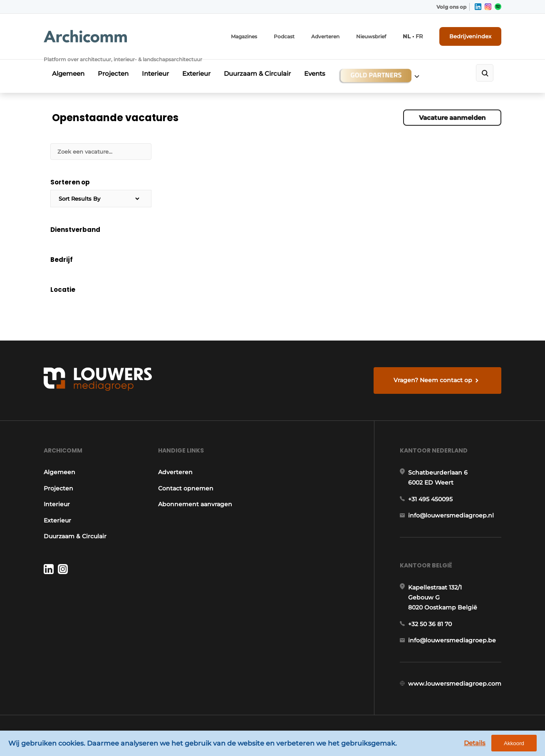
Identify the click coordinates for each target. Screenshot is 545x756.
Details (475, 743)
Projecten (113, 73)
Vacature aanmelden (452, 118)
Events (315, 73)
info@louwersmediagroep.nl (451, 515)
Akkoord (514, 743)
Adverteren (325, 36)
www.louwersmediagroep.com (455, 684)
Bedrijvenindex (470, 36)
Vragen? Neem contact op (433, 380)
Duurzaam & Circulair (257, 73)
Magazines (244, 36)
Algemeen (68, 73)
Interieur (155, 73)
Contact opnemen (186, 488)
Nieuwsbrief (371, 36)
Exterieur (196, 73)
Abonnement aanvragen (195, 504)
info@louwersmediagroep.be (452, 640)
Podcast (284, 36)
